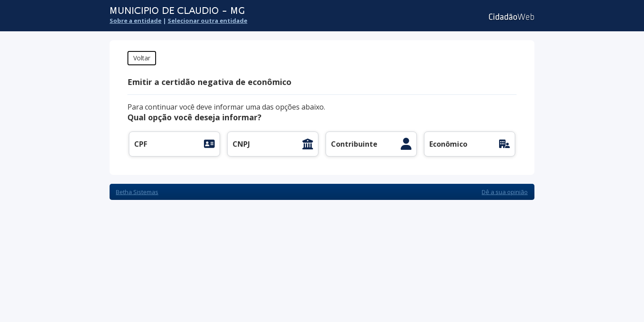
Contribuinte (354, 144)
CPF (141, 144)
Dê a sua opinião (505, 192)
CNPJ (241, 144)
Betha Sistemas (137, 192)
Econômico (448, 144)
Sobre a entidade (136, 21)
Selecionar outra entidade (208, 21)
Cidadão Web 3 (511, 17)
